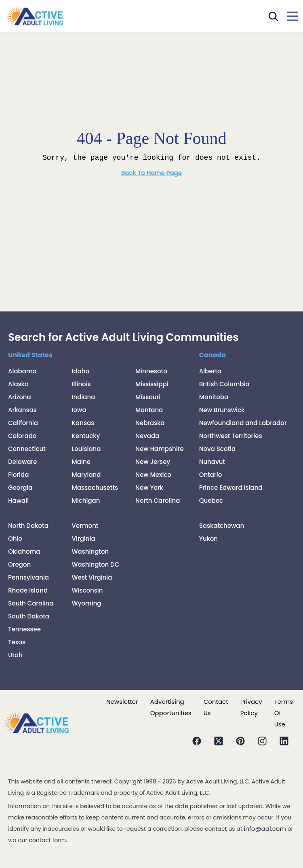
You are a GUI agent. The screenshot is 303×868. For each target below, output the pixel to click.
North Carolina (158, 501)
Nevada (147, 436)
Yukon (208, 539)
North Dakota (28, 526)
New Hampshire (160, 449)
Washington (90, 551)
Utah (15, 655)
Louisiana (86, 449)
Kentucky (86, 436)
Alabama (22, 371)
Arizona (20, 397)
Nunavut (212, 462)
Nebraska (150, 423)
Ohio (15, 539)
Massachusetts (95, 488)
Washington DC (96, 564)
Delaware (23, 462)
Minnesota (151, 371)
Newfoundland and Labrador (243, 423)
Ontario (211, 475)
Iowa (79, 410)
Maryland (86, 475)
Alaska (18, 384)
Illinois (81, 384)
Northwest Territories (231, 436)
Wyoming (87, 603)
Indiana (84, 397)
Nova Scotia (217, 449)
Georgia (20, 488)
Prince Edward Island (231, 488)
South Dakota (29, 616)
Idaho (81, 371)
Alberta (210, 371)
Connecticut (27, 449)
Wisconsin (87, 590)
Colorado (22, 436)
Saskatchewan (222, 526)
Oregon (19, 564)
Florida (18, 475)
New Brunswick (222, 410)
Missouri (148, 397)
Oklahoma (24, 551)
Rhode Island (28, 590)
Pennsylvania (28, 577)
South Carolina (31, 603)
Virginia (84, 539)
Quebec (211, 501)
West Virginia (92, 577)
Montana (149, 410)
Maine (81, 462)
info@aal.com (265, 829)
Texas (17, 642)
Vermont (85, 526)
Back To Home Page (152, 173)
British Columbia (224, 384)
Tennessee (24, 629)
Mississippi (152, 384)
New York (149, 488)
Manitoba (214, 397)
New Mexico (153, 475)
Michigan (86, 501)
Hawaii (18, 501)
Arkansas (22, 410)
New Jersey (153, 462)
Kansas (83, 423)
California (23, 423)
